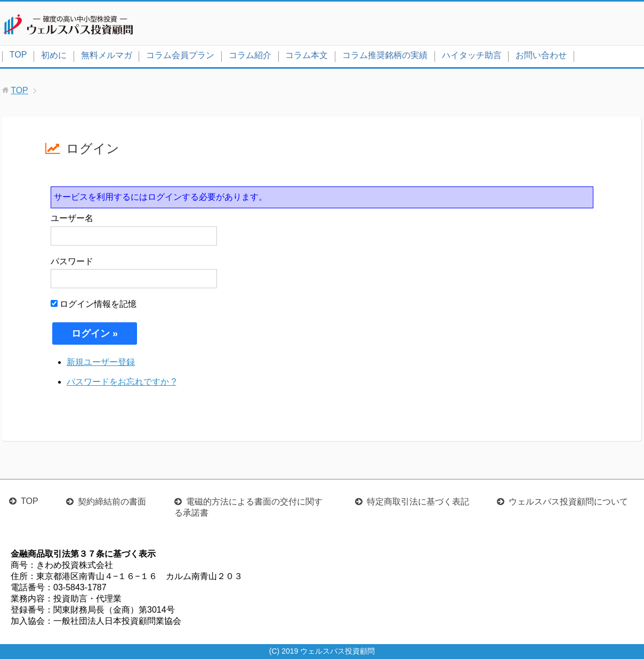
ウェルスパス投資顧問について (568, 502)
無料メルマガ (107, 55)
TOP (18, 55)
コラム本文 (307, 55)
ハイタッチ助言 (472, 55)
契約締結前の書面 (112, 502)
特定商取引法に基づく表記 (418, 502)
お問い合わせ (541, 55)
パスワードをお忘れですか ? (121, 382)
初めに (54, 55)
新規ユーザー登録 (101, 362)
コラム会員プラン (180, 55)
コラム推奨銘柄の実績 (385, 55)
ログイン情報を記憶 (94, 304)
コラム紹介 (250, 55)
